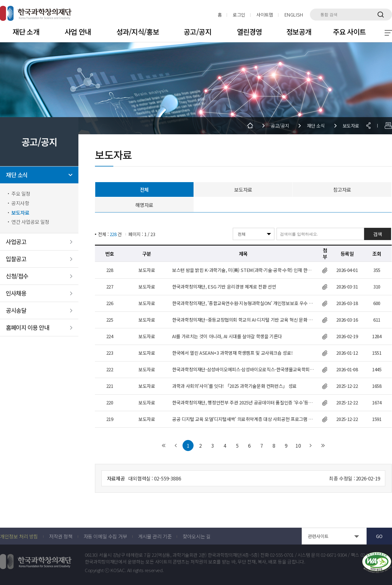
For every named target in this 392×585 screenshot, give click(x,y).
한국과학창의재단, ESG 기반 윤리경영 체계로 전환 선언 (224, 287)
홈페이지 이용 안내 (27, 328)
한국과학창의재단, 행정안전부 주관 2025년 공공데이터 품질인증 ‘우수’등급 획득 (243, 403)
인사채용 (16, 293)
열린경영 (250, 32)
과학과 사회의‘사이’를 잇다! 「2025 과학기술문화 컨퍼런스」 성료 (234, 386)
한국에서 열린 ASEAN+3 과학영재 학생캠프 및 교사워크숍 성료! (232, 353)
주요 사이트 (349, 32)
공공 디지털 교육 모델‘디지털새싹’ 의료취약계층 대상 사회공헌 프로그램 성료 (243, 419)
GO (379, 536)
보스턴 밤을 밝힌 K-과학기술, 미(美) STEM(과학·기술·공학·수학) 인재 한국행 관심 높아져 (243, 270)
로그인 (239, 15)
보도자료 (20, 213)
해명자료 (144, 205)
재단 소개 (26, 32)
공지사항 (20, 203)
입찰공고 (16, 259)
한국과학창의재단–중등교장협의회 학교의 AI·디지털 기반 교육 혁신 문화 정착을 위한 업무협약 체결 (243, 320)
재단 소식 (17, 175)
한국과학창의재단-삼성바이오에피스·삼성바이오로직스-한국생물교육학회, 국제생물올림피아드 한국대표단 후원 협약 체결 (243, 369)
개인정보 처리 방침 (19, 536)
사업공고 (16, 242)
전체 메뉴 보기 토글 (388, 33)
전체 (144, 189)
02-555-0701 (282, 555)
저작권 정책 (61, 536)
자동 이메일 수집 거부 (105, 536)
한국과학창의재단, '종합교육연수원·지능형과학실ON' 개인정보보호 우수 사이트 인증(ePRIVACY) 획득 (243, 303)
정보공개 (299, 32)
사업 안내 (78, 32)
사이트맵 (265, 15)
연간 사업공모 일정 (30, 222)
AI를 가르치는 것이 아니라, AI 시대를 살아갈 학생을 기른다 (227, 336)
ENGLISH (294, 15)
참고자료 (342, 189)
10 (298, 445)
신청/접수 (17, 276)
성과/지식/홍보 (138, 32)
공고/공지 (198, 32)
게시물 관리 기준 (155, 536)
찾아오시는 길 (196, 536)
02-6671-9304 (334, 555)
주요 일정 (21, 194)
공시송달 (16, 310)
